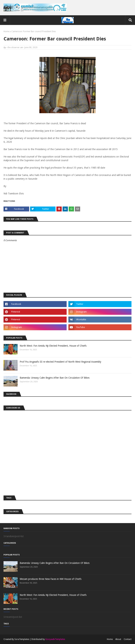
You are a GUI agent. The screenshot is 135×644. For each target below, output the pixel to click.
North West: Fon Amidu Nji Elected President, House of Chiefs (53, 346)
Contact (128, 639)
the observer (14, 47)
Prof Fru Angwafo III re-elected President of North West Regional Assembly (60, 362)
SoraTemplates (22, 639)
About (118, 639)
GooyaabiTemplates (55, 639)
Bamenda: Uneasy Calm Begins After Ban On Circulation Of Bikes (55, 378)
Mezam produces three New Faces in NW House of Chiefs (51, 579)
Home (6, 31)
